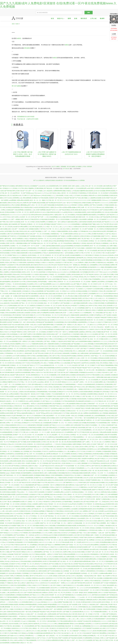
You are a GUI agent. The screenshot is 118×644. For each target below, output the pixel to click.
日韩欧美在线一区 (19, 406)
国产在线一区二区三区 (93, 428)
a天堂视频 (30, 633)
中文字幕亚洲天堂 (110, 564)
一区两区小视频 (108, 447)
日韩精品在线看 (112, 468)
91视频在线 (100, 332)
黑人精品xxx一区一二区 (82, 325)
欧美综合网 (24, 447)
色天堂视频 (84, 272)
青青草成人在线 (91, 332)
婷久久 (42, 389)
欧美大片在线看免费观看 (7, 595)
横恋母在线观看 (65, 284)
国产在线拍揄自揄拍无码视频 (96, 483)
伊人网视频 (22, 418)
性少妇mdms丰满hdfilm (107, 255)
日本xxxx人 (105, 200)
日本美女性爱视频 (48, 329)
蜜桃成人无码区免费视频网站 (54, 475)
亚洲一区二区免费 (9, 456)
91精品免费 (113, 411)
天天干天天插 (81, 451)
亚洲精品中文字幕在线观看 (40, 198)
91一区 (36, 413)
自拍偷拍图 (88, 416)
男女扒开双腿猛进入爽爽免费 (83, 600)
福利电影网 (80, 258)
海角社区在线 (12, 203)
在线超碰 (10, 554)
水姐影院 (7, 428)
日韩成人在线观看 (33, 504)
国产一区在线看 (20, 229)
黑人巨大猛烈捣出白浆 (15, 195)
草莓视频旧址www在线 (86, 372)
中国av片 (46, 253)
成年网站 (57, 363)
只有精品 (80, 454)
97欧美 (95, 258)
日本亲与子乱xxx (29, 327)
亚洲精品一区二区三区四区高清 (17, 349)
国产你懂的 (62, 236)
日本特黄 (13, 253)
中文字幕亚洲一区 (89, 504)
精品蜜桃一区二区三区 (45, 435)
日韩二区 (48, 628)
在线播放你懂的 (15, 643)
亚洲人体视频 (83, 636)
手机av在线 (20, 492)
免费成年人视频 (83, 262)
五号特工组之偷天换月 (63, 633)
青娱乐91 (70, 301)
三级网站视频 (100, 377)
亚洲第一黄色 (70, 416)
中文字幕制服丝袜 (83, 231)
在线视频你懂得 (49, 478)
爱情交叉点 (92, 351)
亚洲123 (83, 559)
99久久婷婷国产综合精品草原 (83, 621)
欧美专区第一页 (93, 337)
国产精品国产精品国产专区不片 (84, 368)
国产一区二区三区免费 (110, 487)
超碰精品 (82, 332)
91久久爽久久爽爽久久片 (100, 494)
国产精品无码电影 (67, 418)
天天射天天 (45, 451)
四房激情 (24, 504)
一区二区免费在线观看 (66, 234)
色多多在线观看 (14, 624)
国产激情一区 (87, 456)
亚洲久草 (19, 191)
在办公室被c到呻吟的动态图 (51, 212)
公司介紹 (93, 18)
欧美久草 (61, 306)
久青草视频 (27, 437)
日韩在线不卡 (111, 600)
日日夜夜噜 (73, 399)
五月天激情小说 (100, 514)
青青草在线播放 (72, 356)
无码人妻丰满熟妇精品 (35, 384)
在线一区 (59, 291)
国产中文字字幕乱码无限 (82, 432)
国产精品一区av (82, 533)
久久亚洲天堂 (97, 624)
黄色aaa (12, 339)
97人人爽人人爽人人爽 (74, 270)
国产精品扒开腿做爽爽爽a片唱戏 (108, 365)
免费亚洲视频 (30, 241)
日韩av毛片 (71, 286)
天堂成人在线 (68, 195)
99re (96, 564)
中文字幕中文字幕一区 (109, 640)
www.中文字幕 (4, 339)
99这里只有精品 (104, 411)
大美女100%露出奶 (72, 428)
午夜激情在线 (33, 239)
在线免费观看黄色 (94, 413)
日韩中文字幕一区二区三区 (39, 437)
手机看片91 (112, 605)
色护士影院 (15, 217)
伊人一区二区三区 (50, 389)
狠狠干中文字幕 (42, 483)
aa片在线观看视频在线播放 (84, 341)
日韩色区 (70, 267)
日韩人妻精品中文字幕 (70, 578)
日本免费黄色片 (102, 215)
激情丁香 (81, 239)
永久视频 (80, 439)
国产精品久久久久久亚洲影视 (52, 401)
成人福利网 (47, 454)
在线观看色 (112, 475)
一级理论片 (33, 404)
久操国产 (108, 514)
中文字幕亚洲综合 (95, 463)
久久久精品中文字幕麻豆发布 (103, 322)
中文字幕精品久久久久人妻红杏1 (22, 631)
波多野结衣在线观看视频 (23, 372)
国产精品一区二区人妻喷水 (92, 239)
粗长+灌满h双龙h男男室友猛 (13, 612)
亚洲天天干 (69, 408)
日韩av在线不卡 (13, 537)
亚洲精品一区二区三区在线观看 (79, 241)
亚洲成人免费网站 (84, 205)
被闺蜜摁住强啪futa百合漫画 (78, 404)
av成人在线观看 (105, 375)
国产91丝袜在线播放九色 (105, 420)
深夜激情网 (66, 353)
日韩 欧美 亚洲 (8, 279)
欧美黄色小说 (27, 554)
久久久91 (45, 533)
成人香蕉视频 (82, 265)
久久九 (115, 363)
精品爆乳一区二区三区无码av (61, 435)
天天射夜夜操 (11, 542)
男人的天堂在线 (57, 353)
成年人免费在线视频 (36, 408)
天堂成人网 (102, 291)
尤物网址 (7, 272)
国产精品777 (85, 349)
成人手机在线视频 (35, 451)
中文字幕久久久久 (11, 420)
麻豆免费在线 (108, 186)
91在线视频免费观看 (6, 432)
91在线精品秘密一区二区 (51, 600)
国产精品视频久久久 (67, 303)
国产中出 (108, 636)
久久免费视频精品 (82, 530)
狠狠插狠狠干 (102, 619)
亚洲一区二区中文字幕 (60, 267)
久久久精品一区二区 (52, 542)
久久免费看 (36, 523)
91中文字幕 (41, 456)
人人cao (75, 262)
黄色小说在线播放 (28, 461)
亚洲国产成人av (39, 478)
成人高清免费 (100, 511)
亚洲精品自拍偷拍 (34, 360)
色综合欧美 (65, 590)
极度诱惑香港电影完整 (56, 253)
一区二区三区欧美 (61, 270)
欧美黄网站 (101, 282)
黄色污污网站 (49, 339)
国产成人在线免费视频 (81, 267)
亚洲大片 (58, 418)
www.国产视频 (75, 284)
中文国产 (80, 549)
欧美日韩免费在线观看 (100, 631)
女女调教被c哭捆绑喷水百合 (8, 382)
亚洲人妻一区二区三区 (70, 549)
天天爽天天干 (26, 195)
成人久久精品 (30, 432)
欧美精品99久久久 (84, 329)
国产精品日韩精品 (11, 277)
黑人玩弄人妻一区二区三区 (101, 552)
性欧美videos (15, 561)
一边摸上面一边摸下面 (104, 533)
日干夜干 (87, 499)
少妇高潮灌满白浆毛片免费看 (11, 251)
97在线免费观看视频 (104, 406)
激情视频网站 (52, 509)
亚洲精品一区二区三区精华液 (98, 241)
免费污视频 (103, 616)
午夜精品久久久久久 (86, 631)
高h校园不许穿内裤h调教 (75, 478)
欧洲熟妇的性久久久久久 (71, 487)
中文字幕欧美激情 (5, 619)
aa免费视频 (13, 200)
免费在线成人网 (14, 294)
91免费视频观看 (110, 303)
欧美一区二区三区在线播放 (67, 215)
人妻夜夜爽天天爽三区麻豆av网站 (95, 248)
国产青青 (12, 346)
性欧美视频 (82, 428)
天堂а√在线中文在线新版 (13, 222)
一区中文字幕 (78, 418)
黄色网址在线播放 (60, 499)
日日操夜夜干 (104, 219)
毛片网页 (107, 490)
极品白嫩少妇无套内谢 (56, 294)
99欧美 (2, 494)
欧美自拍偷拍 (76, 274)
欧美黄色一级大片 (49, 485)
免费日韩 (26, 203)
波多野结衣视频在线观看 (32, 351)
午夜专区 (59, 569)
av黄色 (20, 640)
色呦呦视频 (45, 487)
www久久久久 (107, 272)
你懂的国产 (76, 631)
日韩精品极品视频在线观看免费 (81, 473)
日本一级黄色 (85, 581)
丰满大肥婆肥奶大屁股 (39, 334)
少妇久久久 (105, 279)
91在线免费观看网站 (33, 619)
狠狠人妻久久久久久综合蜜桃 (89, 334)
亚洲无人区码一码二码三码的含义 (17, 569)
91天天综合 (7, 217)
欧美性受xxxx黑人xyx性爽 (9, 380)
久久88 (11, 559)
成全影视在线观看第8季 (45, 404)
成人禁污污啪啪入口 (76, 396)
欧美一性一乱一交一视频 (37, 200)
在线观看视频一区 (49, 270)
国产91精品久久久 (103, 459)
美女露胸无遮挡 (106, 466)
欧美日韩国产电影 (69, 341)
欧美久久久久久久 (26, 523)
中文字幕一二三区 (11, 521)
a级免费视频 (60, 241)
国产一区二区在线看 (37, 614)
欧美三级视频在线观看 (91, 593)
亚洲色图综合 (42, 439)
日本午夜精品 (22, 633)
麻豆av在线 (49, 456)
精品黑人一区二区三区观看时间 (16, 401)
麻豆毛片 (10, 234)
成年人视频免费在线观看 (52, 344)
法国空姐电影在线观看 (85, 222)
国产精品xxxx (39, 485)
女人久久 (39, 449)
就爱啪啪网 (23, 597)
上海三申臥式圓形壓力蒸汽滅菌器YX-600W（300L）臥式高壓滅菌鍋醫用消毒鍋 (23, 154)
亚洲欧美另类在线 (25, 511)
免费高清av (52, 437)
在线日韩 (66, 609)
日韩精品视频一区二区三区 (82, 523)
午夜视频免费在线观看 (100, 612)
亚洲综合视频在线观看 (16, 317)
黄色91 (37, 564)
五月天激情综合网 (35, 573)
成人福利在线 (94, 432)
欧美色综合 (23, 298)
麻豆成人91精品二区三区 (48, 377)
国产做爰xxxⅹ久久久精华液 (31, 377)
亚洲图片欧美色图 (98, 234)
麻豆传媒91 (34, 265)
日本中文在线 (8, 198)
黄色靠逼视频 (91, 423)
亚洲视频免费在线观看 (85, 509)
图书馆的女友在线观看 (99, 595)
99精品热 (74, 298)
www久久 (40, 193)
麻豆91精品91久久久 (70, 585)
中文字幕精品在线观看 (39, 554)
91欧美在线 (85, 270)
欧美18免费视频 (32, 569)
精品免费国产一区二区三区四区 (56, 416)
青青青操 (80, 356)
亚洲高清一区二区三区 (52, 255)
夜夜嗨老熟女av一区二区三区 (40, 375)
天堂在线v (63, 356)
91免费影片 (10, 578)
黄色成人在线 (31, 260)
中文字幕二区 (100, 277)
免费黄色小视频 (110, 442)
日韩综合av (46, 535)
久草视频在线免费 (95, 360)
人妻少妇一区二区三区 (46, 296)
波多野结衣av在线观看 (89, 363)
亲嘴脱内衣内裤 (60, 485)
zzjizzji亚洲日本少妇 (33, 346)
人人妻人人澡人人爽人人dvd (75, 619)
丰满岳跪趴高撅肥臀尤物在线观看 (83, 191)
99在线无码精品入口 (48, 195)
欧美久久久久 (88, 595)
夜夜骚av (23, 356)
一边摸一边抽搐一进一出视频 (9, 296)
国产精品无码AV (76, 363)
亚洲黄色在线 (39, 267)
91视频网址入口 (105, 557)
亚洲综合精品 (51, 334)
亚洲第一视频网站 (92, 282)
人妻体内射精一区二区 (77, 229)
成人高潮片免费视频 (40, 210)
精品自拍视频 (41, 203)
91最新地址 (100, 262)
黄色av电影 (65, 358)
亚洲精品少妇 (84, 306)
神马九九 (39, 535)
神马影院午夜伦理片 (45, 411)
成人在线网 (51, 320)
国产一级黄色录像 (102, 605)
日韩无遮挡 (41, 545)
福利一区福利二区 (96, 535)
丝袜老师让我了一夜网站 (58, 583)
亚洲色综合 (24, 497)
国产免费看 (57, 298)
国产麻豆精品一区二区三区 (54, 516)
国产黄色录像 (34, 370)
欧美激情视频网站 (27, 473)
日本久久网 (65, 404)
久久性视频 (104, 588)
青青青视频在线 (83, 607)
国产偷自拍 (59, 198)
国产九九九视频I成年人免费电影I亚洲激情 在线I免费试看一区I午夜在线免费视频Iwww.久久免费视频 (58, 5)
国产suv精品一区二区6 (56, 581)
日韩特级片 (74, 205)
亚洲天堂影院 (37, 258)
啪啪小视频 (59, 188)
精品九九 (36, 597)
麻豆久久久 (94, 325)
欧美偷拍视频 (33, 447)
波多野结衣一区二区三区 (28, 480)
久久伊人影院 (17, 463)
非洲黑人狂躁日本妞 (54, 533)
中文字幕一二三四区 (100, 614)
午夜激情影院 (70, 389)
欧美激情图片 (20, 542)
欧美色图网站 (15, 590)
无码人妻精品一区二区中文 (37, 628)
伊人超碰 (32, 341)
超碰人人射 (36, 358)
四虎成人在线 (64, 329)
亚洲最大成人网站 (56, 590)
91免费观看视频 (30, 506)
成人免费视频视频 (85, 626)
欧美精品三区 (68, 277)
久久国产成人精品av (110, 234)
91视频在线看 (102, 559)
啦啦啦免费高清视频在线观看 (10, 605)
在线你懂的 (110, 291)
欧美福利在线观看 (82, 547)
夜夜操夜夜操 (91, 571)
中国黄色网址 (84, 471)
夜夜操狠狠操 (72, 258)
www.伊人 (87, 478)
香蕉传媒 (106, 392)
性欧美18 (68, 473)
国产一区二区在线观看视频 (105, 351)
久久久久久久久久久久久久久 (64, 320)
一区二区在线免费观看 (21, 360)
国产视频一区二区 (60, 523)
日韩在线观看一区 (105, 549)
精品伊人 (15, 329)
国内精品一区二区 (51, 315)
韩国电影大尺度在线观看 (21, 459)
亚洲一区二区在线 (75, 602)
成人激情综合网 (59, 447)
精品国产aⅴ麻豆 (100, 408)
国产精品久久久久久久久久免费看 (60, 425)
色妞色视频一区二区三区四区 (76, 466)
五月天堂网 (16, 356)
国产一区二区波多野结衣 (63, 334)
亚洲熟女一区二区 (16, 600)
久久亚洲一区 (29, 389)
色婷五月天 (59, 487)
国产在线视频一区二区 (92, 229)
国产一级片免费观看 (7, 368)
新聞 (69, 18)
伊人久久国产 (76, 349)
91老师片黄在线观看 (14, 523)
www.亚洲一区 (17, 358)
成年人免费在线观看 (50, 614)
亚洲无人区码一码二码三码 (30, 272)
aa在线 (17, 396)
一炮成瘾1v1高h (40, 506)
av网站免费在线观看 (15, 461)
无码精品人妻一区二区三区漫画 (105, 349)
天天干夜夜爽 (91, 277)
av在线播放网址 (112, 337)
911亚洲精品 (92, 227)
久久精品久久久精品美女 (47, 262)
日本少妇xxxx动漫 (92, 521)
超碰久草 (10, 459)
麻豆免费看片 (24, 396)
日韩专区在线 (41, 444)
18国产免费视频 (112, 616)
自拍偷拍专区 (104, 506)
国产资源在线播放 (71, 339)
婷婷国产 (92, 349)
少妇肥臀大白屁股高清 (73, 236)
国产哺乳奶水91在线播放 (8, 186)
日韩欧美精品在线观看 (35, 428)
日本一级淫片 (63, 332)
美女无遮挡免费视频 (71, 322)
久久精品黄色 (92, 605)
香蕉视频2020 (98, 392)
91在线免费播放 (82, 449)
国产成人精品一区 (106, 428)
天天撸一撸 (82, 609)
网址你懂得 (103, 600)
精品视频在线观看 (10, 494)
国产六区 (25, 191)
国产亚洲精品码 (111, 614)
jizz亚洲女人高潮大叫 (25, 537)
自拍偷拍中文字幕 (13, 265)
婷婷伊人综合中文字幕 (97, 329)
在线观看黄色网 (53, 186)
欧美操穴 (106, 193)
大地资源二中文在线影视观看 (54, 394)
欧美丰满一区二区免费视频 (29, 545)
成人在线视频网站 (93, 265)
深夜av (33, 372)
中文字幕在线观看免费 (68, 401)
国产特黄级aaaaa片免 (30, 193)
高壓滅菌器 (27, 48)
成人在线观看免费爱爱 (21, 368)
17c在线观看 (74, 219)
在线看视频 (3, 236)
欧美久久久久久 (44, 576)
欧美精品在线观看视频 (13, 207)
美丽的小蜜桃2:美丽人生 (59, 459)
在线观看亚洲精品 (92, 394)
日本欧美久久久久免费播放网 (82, 313)
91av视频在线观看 (58, 480)
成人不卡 (40, 447)
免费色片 (72, 358)
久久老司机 (72, 291)
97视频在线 (49, 511)
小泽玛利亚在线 (93, 530)
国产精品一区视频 (50, 341)
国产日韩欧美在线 (5, 471)
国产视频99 (108, 329)
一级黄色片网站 (52, 282)
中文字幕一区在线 (51, 337)
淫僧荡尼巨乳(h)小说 (70, 475)
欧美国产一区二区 (89, 590)
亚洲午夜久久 (88, 389)
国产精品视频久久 (38, 231)
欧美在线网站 (85, 360)
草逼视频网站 (97, 279)
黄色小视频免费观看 (64, 518)
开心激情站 (102, 337)
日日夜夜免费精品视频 (101, 344)
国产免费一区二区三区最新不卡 (88, 365)
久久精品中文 (53, 547)
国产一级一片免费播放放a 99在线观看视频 (100, 296)
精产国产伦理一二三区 (42, 217)
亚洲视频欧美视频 (39, 475)
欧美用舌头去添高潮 (62, 368)
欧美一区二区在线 (88, 217)
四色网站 (5, 346)
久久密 (105, 569)
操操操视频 (3, 490)
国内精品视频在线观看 (53, 246)
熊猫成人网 (81, 339)
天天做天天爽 (113, 392)
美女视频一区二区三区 (46, 298)
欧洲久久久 (108, 339)
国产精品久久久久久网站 (37, 595)
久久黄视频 (108, 320)
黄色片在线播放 (49, 528)
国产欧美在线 (39, 327)
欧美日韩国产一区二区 (28, 557)
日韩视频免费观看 (51, 607)
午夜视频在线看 (5, 365)
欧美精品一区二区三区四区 (15, 370)
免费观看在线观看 (74, 559)
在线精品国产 (11, 210)
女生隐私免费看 (98, 382)
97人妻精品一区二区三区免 (34, 502)
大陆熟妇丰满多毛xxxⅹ (25, 387)
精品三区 (67, 251)
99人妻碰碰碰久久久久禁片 (12, 487)
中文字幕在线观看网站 (77, 437)
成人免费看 (84, 413)
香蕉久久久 (18, 602)
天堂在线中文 (106, 372)
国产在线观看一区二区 (35, 329)
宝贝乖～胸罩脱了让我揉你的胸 (100, 499)
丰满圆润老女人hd (85, 487)
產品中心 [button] (61, 18)
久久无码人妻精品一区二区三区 (81, 370)
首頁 (52, 18)
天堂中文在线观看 (68, 569)
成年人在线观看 (24, 408)
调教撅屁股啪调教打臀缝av (66, 624)
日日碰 (81, 590)
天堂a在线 (100, 327)
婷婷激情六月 (38, 401)
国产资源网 (33, 203)
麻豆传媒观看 (13, 224)
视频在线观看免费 (22, 253)
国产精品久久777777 (34, 365)
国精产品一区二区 (91, 308)
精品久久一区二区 (26, 643)
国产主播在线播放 (54, 399)
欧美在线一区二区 (97, 193)
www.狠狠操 (44, 365)
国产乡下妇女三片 (43, 638)
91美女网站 (46, 609)
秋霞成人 (69, 191)
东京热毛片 (65, 533)
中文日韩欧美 (44, 564)
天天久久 (37, 583)
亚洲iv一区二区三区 (98, 561)
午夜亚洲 (89, 317)
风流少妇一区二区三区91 (43, 521)
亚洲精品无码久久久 (61, 514)
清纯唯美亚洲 (59, 528)
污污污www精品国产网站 (44, 349)
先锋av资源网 (21, 449)
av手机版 (76, 277)
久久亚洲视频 (8, 241)
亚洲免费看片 (74, 590)
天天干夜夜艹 (4, 559)
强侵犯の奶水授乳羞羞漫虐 (104, 387)
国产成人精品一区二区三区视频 (94, 339)
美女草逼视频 (57, 404)
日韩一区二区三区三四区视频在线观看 (33, 526)
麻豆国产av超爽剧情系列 (63, 430)
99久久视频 (6, 552)
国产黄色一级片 (31, 277)
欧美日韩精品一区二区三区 (37, 255)
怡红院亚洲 (21, 241)
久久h (84, 514)
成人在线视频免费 (43, 310)
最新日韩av (30, 583)
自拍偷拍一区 (18, 485)
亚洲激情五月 (113, 298)
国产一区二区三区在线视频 (41, 234)
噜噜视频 (54, 521)
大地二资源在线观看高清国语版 (34, 540)
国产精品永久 (68, 581)
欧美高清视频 (111, 619)
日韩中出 (88, 466)
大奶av (91, 303)
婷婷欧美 (98, 504)
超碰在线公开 (61, 239)
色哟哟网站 (16, 198)
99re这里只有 (55, 265)
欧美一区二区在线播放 (39, 332)
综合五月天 (26, 215)
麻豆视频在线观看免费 (81, 303)
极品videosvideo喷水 (57, 494)
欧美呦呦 (90, 636)
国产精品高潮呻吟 (50, 291)
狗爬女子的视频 (21, 301)
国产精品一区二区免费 (41, 241)
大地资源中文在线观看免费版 (95, 289)
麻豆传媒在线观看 (12, 616)
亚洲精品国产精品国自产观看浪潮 (22, 258)
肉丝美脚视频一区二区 (60, 296)
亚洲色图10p (6, 320)
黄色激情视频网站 (5, 282)
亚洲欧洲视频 (39, 188)
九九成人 (78, 358)
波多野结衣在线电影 (23, 494)
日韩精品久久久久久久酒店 (64, 497)
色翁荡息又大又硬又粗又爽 (64, 262)
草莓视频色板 (112, 380)
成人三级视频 (36, 537)
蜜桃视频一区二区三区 (12, 607)
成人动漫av (76, 447)
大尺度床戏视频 (22, 236)
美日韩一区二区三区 (25, 270)
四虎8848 (109, 308)
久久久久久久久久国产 (26, 607)
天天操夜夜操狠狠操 (69, 384)
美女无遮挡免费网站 (20, 585)
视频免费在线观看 (28, 475)
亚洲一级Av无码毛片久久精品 (73, 294)
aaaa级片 (16, 227)
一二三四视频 (38, 636)
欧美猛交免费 (101, 308)
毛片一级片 (23, 322)
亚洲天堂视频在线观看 (34, 442)
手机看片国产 (18, 554)
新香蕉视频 (60, 607)
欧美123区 (21, 506)
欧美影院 (74, 454)
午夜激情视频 (36, 337)
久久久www (37, 602)
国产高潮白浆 (112, 258)
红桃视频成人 (105, 243)
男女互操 (15, 231)
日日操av (97, 217)
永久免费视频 (45, 494)
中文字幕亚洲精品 (58, 511)
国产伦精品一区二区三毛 (74, 545)
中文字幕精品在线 (76, 203)
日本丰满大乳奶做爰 (47, 308)
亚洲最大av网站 (26, 509)
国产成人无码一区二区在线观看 (34, 454)
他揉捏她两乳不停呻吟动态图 (58, 310)
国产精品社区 (27, 308)
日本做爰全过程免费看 (63, 509)
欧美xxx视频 (73, 231)
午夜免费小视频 (90, 408)
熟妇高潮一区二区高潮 (72, 626)
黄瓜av (66, 315)
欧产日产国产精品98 (87, 274)
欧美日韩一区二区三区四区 (96, 320)
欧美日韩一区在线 (25, 375)
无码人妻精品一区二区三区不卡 (73, 494)
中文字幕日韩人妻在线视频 (12, 626)
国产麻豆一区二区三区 (106, 334)
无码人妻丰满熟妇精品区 (50, 428)
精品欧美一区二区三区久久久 (107, 394)
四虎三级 (17, 583)
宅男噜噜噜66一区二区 (12, 353)
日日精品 (106, 607)
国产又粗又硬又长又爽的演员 (83, 310)
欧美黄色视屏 (74, 636)
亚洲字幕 (67, 480)
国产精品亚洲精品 (65, 210)
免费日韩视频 (77, 444)
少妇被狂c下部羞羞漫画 (50, 530)
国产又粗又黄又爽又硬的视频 (28, 294)
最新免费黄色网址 (91, 559)
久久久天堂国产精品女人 (19, 588)
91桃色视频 (61, 473)
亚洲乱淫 (73, 528)
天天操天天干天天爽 (19, 432)
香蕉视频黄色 (95, 554)
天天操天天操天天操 (100, 468)
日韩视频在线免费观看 (22, 595)
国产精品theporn (36, 195)
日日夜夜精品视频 (65, 344)
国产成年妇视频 (107, 346)
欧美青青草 (105, 624)
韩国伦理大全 (93, 195)
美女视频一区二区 (112, 430)
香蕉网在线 (33, 459)
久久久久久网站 (53, 624)
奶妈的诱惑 (60, 377)
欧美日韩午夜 (83, 227)
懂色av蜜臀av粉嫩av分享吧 (72, 207)
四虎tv (91, 576)
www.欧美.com (44, 186)
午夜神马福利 (82, 483)
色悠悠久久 (82, 289)
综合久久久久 (26, 344)
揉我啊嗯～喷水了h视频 (26, 468)
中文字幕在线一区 (33, 588)
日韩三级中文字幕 (54, 356)
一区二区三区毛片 (42, 621)
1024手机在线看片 (26, 274)
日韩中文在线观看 (39, 492)
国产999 (2, 222)
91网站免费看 (24, 227)
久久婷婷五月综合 (63, 547)
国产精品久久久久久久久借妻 (23, 581)
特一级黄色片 (82, 571)
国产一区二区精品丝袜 (102, 502)
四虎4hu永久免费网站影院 (96, 537)
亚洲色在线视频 (10, 212)
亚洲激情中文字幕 (52, 332)
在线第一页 (113, 554)
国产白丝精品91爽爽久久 (108, 210)
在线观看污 (28, 313)
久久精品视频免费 (29, 485)
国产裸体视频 (18, 416)
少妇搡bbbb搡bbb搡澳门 (106, 573)
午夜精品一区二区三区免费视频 (75, 308)
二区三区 (95, 430)
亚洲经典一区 (32, 444)
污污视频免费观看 (72, 239)
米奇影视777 (75, 306)
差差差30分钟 (105, 463)
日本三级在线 (104, 396)
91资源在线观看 (82, 399)
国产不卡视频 (36, 308)
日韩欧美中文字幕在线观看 (46, 499)
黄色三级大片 (33, 499)
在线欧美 (31, 497)
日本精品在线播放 (36, 430)
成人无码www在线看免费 (36, 289)
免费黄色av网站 (21, 619)
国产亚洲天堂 (12, 236)
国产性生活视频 (54, 564)
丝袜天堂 (95, 497)
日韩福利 (76, 423)
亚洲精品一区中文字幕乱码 (49, 351)
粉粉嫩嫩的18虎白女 (31, 638)
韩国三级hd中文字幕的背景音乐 (30, 219)
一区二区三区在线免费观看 (96, 435)
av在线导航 (20, 514)
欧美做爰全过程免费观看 (82, 246)
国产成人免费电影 (89, 540)
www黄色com (33, 566)
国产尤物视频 (72, 439)
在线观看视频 (19, 454)
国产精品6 (25, 566)
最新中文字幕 (64, 399)
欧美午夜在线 (64, 265)
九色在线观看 (83, 219)
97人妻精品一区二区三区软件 (89, 284)
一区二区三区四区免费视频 (107, 356)
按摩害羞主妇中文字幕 (84, 578)
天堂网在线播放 (13, 306)
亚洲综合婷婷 (58, 413)
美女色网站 (81, 585)
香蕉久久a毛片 (51, 439)
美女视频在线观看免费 (80, 320)
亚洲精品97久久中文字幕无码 (31, 423)
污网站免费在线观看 (105, 432)
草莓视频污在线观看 (72, 616)
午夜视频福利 (112, 583)
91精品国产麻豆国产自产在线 (72, 198)
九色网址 (69, 274)
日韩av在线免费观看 (37, 291)
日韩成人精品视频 (54, 387)
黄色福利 (85, 286)
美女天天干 (102, 430)
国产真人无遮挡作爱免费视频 (84, 260)
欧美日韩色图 (97, 222)
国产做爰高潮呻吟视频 (47, 325)
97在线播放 (73, 533)
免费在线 (104, 492)
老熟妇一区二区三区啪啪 (36, 368)
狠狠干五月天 (106, 236)
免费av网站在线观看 (23, 200)
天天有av (85, 545)
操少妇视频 (83, 423)
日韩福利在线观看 (77, 456)
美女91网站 (92, 262)
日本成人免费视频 (103, 456)
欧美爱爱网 (6, 246)
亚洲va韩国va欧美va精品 (79, 210)
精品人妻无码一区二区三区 (49, 382)
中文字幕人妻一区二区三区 (54, 200)
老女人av (37, 325)
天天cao (47, 193)
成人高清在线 (14, 468)
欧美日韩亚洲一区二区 (79, 282)
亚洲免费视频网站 (55, 358)
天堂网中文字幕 (110, 576)
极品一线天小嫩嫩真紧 (13, 549)
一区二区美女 (68, 423)
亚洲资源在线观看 (19, 234)
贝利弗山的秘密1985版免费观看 (47, 605)
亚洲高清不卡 (107, 581)
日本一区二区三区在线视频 (110, 404)
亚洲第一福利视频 (15, 480)
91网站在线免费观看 (18, 351)
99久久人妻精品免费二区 (81, 351)
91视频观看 (53, 375)
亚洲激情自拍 (42, 380)
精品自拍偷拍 (44, 274)
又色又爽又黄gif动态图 (35, 227)
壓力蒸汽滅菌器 (16, 86)
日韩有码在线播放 (32, 282)
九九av (23, 621)
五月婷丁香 (6, 502)
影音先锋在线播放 (21, 284)
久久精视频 (108, 571)
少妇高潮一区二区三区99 (27, 217)
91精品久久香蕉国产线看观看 (88, 480)
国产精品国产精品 (110, 251)
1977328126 (66, 169)
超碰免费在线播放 (27, 413)
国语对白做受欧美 (34, 624)
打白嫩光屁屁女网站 (72, 222)
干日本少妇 (51, 301)
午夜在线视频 (52, 392)
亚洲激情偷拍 (88, 454)
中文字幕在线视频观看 (30, 640)
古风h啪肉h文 (26, 291)
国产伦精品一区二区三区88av (66, 317)
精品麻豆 (46, 430)
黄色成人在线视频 (96, 528)
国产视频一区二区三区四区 (12, 504)
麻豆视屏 (79, 217)
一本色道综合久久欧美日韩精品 (27, 616)
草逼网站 (98, 315)
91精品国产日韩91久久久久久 (59, 224)
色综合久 (97, 274)
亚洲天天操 (6, 468)
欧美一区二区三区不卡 (105, 270)
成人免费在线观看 (69, 557)
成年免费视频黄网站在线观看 (107, 449)
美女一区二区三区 (37, 205)
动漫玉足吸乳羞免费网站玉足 (96, 212)
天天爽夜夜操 (18, 576)
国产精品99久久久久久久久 (101, 203)
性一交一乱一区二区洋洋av (72, 394)
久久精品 (45, 384)
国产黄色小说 (61, 389)
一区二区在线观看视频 (56, 277)
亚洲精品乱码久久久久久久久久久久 (12, 215)
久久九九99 (84, 588)
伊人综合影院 (74, 365)
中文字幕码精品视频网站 (11, 597)
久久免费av (75, 227)
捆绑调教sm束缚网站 (50, 260)
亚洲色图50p (10, 454)
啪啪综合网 (59, 313)
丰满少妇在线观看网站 (35, 253)
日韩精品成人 (97, 346)
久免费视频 (84, 224)
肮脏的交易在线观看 (63, 396)
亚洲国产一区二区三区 (20, 435)
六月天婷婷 (77, 195)
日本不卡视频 (40, 394)
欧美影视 (62, 566)
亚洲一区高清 (83, 605)
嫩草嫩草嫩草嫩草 (62, 439)
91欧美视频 (111, 633)
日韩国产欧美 (58, 554)
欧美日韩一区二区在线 (81, 569)
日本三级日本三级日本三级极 (58, 286)
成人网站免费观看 (26, 198)
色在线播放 (84, 195)
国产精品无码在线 (41, 320)
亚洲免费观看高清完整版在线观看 (67, 526)
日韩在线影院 (87, 494)
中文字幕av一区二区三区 (25, 382)
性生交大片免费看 (21, 346)
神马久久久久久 (9, 377)
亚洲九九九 (18, 547)
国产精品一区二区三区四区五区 (53, 552)
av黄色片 (23, 583)
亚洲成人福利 (36, 313)
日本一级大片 (27, 416)
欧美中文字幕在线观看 (50, 561)
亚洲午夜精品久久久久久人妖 (67, 382)
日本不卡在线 (26, 363)
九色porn (78, 485)
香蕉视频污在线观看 (43, 425)
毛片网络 (76, 497)
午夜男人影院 (86, 444)
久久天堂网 (88, 619)
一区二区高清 (88, 492)
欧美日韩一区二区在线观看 (41, 581)
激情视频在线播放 (43, 356)
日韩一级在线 (31, 394)
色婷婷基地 (31, 262)
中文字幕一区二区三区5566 (93, 253)
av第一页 (109, 461)
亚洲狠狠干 (3, 265)
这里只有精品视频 (49, 205)
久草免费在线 (41, 248)
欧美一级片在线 (27, 612)
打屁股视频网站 (109, 561)
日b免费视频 (44, 406)
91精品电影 (44, 219)
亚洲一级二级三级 (94, 471)
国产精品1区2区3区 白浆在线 (51, 466)
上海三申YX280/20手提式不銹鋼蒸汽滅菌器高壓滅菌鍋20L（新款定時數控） (95, 154)
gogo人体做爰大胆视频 (13, 473)
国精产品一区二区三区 (47, 523)
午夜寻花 (42, 229)
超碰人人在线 (80, 186)
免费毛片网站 (67, 552)
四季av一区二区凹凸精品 (14, 423)
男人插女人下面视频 (47, 363)
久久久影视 (97, 372)
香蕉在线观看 (8, 274)
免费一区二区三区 (87, 207)
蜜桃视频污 (85, 463)
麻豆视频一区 (46, 631)
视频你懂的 (87, 475)
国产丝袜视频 (31, 236)
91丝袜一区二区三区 (52, 306)
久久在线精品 (79, 595)
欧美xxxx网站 (84, 447)
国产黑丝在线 (53, 638)
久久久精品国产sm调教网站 (46, 251)
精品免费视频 (20, 210)
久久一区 (105, 298)
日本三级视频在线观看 (94, 200)
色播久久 (73, 188)
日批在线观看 (14, 303)
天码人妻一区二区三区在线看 (94, 186)
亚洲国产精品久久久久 (15, 255)
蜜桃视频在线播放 (22, 243)
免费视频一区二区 (93, 219)
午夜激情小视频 (64, 289)
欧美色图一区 (64, 468)
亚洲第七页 (48, 353)
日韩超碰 (99, 609)
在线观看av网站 (59, 492)
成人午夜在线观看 (109, 382)
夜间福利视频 (52, 621)
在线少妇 (67, 306)
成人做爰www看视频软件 (69, 540)
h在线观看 (105, 437)
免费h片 (110, 569)
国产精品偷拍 (22, 224)
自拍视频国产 (34, 186)
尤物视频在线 (54, 234)
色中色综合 (53, 193)
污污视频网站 (113, 530)
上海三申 (53, 167)
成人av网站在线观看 (13, 394)
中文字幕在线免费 (64, 542)
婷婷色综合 (3, 195)
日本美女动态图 (96, 602)
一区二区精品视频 (97, 313)
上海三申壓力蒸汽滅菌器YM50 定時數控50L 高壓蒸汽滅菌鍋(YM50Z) (47, 154)
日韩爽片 (92, 315)
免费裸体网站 (73, 609)
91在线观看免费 (81, 188)
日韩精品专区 (72, 449)
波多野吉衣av (21, 277)
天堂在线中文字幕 (61, 449)
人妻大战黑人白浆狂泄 (12, 511)
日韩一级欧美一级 (99, 576)
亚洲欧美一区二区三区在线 (35, 224)
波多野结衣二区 (15, 320)
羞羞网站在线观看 (96, 198)
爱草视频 (47, 224)
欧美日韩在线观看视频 (58, 626)
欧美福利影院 (60, 205)
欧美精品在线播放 (78, 492)
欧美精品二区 (40, 236)
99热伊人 (65, 291)
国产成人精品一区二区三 (22, 516)
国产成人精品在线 (101, 418)
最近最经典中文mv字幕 (19, 282)
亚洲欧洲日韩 (99, 399)
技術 (76, 18)
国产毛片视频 (22, 442)
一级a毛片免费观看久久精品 (20, 239)
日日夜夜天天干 (91, 451)
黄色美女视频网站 (16, 344)
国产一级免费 (17, 509)
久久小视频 (101, 267)
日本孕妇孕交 (20, 456)
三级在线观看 (59, 195)
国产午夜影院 (29, 593)
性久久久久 (100, 294)
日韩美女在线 (23, 231)
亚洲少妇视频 (51, 418)
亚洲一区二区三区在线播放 (90, 358)
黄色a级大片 (20, 540)
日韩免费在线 (29, 636)
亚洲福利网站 (42, 396)
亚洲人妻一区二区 (49, 420)
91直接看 (57, 329)
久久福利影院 (8, 356)
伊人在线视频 (8, 408)
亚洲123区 (59, 420)
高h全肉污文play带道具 (69, 504)
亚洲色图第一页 (53, 219)
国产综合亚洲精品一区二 (22, 535)
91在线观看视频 (59, 322)
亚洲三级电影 (53, 576)
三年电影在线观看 (109, 205)
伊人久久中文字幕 (39, 315)
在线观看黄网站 (83, 322)
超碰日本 (31, 466)
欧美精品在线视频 (82, 291)
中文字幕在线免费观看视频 (69, 380)
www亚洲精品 (43, 301)
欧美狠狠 (18, 573)
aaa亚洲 (42, 619)
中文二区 (52, 430)
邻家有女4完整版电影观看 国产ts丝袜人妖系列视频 (44, 279)
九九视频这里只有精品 (54, 380)
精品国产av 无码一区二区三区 (48, 370)
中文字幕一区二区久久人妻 (54, 229)
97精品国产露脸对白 (17, 332)
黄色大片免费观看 (98, 310)
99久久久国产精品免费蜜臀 (43, 284)
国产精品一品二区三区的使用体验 (62, 243)
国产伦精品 (19, 308)
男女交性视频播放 (60, 619)
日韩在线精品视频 (25, 561)
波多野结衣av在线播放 (56, 451)
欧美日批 (113, 358)
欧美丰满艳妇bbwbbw (111, 294)
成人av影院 (30, 401)
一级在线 (86, 576)
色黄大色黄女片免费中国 (21, 279)
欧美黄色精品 (8, 315)
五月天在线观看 (88, 640)
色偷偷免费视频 (96, 566)
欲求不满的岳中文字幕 (20, 411)
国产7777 (64, 466)
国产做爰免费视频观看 (74, 573)
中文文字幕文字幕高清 (50, 317)
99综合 (70, 212)
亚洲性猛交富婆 (86, 602)
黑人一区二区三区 (99, 636)
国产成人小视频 (9, 609)
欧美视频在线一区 (33, 298)
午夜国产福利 (83, 537)
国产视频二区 (111, 478)
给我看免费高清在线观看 (66, 535)
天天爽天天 (6, 633)
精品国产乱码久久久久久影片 (75, 499)
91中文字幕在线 (7, 411)
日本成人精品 (110, 416)
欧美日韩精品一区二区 (107, 471)
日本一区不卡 (31, 246)
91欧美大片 (10, 416)
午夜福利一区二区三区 (55, 504)
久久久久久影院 (76, 463)
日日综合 (98, 540)
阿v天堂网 (110, 274)
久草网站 (26, 609)
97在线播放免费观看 (51, 236)
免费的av (110, 241)
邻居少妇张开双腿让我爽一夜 (24, 528)
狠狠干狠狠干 (109, 277)
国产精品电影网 (106, 217)
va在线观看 (74, 509)
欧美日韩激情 (40, 549)
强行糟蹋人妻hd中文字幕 (40, 399)
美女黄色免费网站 (94, 545)
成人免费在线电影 (83, 353)
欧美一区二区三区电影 (28, 222)
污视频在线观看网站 (62, 231)
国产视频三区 (68, 612)
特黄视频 (26, 370)
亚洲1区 (74, 193)
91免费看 (80, 504)
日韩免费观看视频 (42, 392)
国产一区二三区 (10, 384)
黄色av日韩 (52, 241)
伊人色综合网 (103, 380)
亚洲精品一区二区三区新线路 (40, 463)
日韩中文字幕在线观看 (64, 360)
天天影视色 (62, 428)
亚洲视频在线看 (75, 272)
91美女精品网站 (36, 363)
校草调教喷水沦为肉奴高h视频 (56, 616)
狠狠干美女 (82, 425)
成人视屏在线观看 (41, 571)
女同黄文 (11, 581)
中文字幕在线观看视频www (84, 557)
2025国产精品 (95, 523)
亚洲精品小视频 (108, 363)
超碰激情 (3, 616)
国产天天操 (104, 583)
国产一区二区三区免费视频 (100, 475)
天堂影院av (78, 286)
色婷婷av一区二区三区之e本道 (47, 239)
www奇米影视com (110, 511)
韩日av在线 (29, 234)
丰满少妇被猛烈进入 (96, 581)
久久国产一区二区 (8, 485)
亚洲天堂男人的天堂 (65, 576)
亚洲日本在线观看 (66, 248)
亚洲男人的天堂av (83, 298)
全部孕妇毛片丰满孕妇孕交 (29, 251)
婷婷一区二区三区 (89, 439)
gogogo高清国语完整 (108, 504)
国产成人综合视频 (97, 578)
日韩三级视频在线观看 (32, 229)
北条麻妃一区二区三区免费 (18, 246)
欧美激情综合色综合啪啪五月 (77, 521)
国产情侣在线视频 (109, 516)
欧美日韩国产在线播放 (59, 411)
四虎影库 (52, 198)
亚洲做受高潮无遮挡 (31, 456)
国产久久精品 (38, 317)
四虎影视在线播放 (98, 454)
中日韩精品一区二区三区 (37, 516)
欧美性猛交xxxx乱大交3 (44, 459)
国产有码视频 (33, 243)
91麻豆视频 (14, 633)
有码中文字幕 (93, 306)
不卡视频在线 (9, 583)
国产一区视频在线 (38, 270)
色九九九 (67, 205)
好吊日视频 (54, 535)
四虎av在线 (16, 274)
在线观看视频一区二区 (55, 537)
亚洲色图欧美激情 (27, 602)
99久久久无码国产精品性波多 (107, 593)
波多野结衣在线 (72, 459)
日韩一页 (94, 370)
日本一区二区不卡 (104, 284)
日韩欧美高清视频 (16, 272)
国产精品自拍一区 (50, 188)
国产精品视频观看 (48, 322)
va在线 (36, 207)
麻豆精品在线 (38, 593)
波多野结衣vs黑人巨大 (17, 593)
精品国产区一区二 (75, 588)
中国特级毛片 (18, 377)
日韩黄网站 (74, 353)
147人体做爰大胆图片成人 (8, 301)
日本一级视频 (73, 265)
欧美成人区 (18, 566)
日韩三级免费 (62, 375)
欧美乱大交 (43, 346)
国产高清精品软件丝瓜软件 (54, 203)
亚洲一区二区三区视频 (43, 490)
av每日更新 (91, 188)
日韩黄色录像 (68, 351)
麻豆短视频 (4, 229)
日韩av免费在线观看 (10, 267)
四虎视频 (18, 384)
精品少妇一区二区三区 (44, 243)
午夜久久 (92, 298)
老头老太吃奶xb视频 (111, 212)
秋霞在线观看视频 (99, 597)
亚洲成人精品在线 (87, 243)
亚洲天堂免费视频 (103, 195)
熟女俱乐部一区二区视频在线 (92, 301)
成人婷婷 (103, 628)
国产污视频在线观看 (72, 372)
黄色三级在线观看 (33, 411)
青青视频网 (110, 231)
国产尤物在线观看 (39, 607)
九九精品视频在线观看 (80, 212)
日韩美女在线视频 (32, 301)
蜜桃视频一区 (31, 549)
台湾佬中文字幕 (79, 253)
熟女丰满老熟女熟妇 (27, 207)
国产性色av (78, 387)
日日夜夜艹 (89, 552)
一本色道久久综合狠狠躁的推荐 (86, 384)
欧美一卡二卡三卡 (41, 432)
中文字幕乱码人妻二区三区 (103, 401)
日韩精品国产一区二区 (64, 370)
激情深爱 (17, 621)
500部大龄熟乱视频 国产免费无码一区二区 (84, 420)
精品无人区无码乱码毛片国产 (61, 628)
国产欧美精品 (16, 466)
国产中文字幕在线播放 (48, 573)
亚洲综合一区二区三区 (13, 557)
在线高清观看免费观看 (86, 392)
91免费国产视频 (15, 526)
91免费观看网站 (88, 638)
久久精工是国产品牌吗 (25, 334)
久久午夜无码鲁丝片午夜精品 (91, 255)
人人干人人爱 (113, 219)
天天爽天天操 (8, 329)
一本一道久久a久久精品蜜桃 (93, 437)
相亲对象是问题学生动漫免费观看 (28, 296)
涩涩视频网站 (110, 282)
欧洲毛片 (96, 600)
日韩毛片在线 (23, 329)
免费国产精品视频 (63, 602)
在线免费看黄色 (13, 614)
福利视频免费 (23, 286)
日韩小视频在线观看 (34, 286)
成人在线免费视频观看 (99, 416)
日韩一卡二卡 (65, 365)
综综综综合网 (69, 511)
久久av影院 (64, 212)
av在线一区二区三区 (87, 597)
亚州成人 (111, 528)
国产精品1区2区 (62, 337)
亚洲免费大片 (111, 306)
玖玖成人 (101, 564)
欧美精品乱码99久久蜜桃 (46, 207)
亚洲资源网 (76, 581)
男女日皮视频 (16, 205)
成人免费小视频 (112, 246)
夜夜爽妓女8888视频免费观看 (28, 605)
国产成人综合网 (65, 255)
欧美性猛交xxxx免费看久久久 (53, 327)
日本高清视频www (59, 339)
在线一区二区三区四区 (83, 528)
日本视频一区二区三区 (110, 286)
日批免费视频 (54, 217)
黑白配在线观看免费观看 (74, 442)
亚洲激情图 (26, 404)
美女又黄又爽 (73, 614)
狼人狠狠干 (74, 251)
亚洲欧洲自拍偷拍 (43, 294)
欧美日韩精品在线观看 (8, 327)
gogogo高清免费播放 (67, 246)
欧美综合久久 (103, 258)
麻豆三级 (11, 229)
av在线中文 (68, 492)
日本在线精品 (100, 571)
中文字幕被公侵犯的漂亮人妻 (71, 413)
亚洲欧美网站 (109, 384)
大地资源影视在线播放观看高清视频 (107, 227)
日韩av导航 (112, 341)
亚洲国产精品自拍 (79, 564)
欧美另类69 (111, 418)
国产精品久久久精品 (24, 614)
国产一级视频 (16, 219)
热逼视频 (44, 258)
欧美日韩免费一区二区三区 (54, 595)
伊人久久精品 (36, 631)
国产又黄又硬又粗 (60, 372)
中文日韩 (60, 315)
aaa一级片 (66, 203)
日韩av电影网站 (56, 597)
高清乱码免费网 (41, 222)
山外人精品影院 (48, 191)
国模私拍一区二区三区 (71, 607)
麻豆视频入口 (86, 198)
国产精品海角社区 (100, 461)
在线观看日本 (104, 545)
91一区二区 (43, 509)
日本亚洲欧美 (18, 609)
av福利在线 (24, 466)
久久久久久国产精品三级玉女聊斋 (32, 600)
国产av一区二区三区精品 (110, 325)
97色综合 (48, 461)
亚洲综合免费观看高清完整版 (55, 640)
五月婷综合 (112, 239)
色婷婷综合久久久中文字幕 (54, 578)
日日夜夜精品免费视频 (38, 511)
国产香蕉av (18, 413)
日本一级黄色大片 (69, 325)
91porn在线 (91, 377)
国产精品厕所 (111, 638)
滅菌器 (19, 38)
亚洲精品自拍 (33, 310)
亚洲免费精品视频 (105, 542)
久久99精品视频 (31, 621)
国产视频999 (65, 597)
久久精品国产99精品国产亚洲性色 (103, 317)
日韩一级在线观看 (32, 439)
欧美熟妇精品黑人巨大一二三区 (23, 559)
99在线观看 (114, 193)
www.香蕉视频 (89, 344)
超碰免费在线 (84, 315)
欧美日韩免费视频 (98, 509)
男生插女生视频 (73, 296)
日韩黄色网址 (39, 341)
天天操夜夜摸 (108, 399)
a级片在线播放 (92, 533)
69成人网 (99, 363)
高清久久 (25, 384)
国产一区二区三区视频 (36, 191)
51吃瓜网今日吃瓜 (21, 444)
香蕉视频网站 (113, 437)
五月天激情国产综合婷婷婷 (91, 628)
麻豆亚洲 (101, 251)
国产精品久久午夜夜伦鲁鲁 (18, 262)
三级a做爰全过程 (78, 502)
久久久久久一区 (91, 526)
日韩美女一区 (95, 473)
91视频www (19, 530)
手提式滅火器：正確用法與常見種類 (28, 119)
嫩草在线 (8, 239)
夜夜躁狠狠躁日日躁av (86, 346)
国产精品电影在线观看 (76, 638)
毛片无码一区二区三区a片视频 (90, 506)
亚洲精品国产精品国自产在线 (41, 612)
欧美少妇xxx (93, 270)
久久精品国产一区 (61, 573)
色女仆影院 (66, 229)
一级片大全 (97, 492)
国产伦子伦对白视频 (78, 248)
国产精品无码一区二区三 (109, 566)
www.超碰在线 (5, 303)
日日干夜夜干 (25, 320)
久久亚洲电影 (90, 514)
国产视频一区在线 (60, 308)
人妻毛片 (5, 270)
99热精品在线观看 (104, 358)
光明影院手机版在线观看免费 (104, 188)
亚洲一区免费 (26, 463)
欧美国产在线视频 (13, 322)
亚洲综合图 (20, 313)
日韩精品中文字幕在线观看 (69, 461)
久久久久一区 (88, 612)
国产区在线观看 (7, 463)
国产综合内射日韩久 (55, 463)
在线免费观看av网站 (86, 516)
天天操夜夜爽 (59, 325)
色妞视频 (83, 394)
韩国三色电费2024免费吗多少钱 (87, 459)
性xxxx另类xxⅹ (59, 207)
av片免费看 (81, 461)
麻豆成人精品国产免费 (12, 375)
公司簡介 (84, 167)
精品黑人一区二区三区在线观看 (59, 636)
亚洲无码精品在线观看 (9, 492)
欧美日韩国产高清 (108, 198)
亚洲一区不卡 (76, 360)
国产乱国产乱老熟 (97, 487)
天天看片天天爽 (58, 549)
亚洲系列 (76, 392)
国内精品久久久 (46, 602)
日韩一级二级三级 (61, 442)
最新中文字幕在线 (98, 490)
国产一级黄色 (39, 420)
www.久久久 (56, 284)
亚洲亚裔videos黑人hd (7, 360)
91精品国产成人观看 (6, 248)
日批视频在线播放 (25, 430)
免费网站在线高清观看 (7, 413)
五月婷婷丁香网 (96, 444)
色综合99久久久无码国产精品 (60, 588)
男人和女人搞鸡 (13, 640)
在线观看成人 (29, 210)
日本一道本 (57, 222)
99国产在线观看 (63, 638)
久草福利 (70, 310)
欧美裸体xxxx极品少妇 (58, 408)
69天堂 (43, 337)
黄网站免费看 (62, 346)
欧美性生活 (39, 212)
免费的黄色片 (77, 243)
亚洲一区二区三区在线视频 (71, 516)
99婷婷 (66, 241)
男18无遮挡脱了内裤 (19, 315)
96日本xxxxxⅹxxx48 (45, 265)
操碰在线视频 (42, 616)
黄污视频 (37, 389)
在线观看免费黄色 (37, 561)
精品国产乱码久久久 (53, 210)
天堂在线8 (105, 528)
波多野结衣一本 (18, 193)
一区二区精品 (90, 461)
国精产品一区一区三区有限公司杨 (82, 279)
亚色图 (107, 454)
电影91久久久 (9, 547)
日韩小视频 (54, 631)
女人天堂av (96, 557)
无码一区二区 (90, 518)
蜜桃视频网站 (39, 552)
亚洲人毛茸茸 (28, 332)
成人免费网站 (84, 511)
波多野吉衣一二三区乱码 (53, 444)
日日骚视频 (50, 222)
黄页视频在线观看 (73, 346)
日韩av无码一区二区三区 (88, 327)
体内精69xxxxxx (92, 449)
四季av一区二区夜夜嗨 (13, 310)
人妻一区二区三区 (15, 497)
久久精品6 (36, 274)
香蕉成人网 (83, 277)
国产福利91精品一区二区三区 (13, 475)
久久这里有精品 (66, 298)
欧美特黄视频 (98, 260)
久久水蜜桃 (15, 430)
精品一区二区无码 (103, 480)
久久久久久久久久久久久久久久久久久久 (75, 200)
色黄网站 (3, 289)
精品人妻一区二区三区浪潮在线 (62, 349)
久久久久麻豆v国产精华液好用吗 (76, 583)
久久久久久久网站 (86, 234)
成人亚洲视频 (25, 451)
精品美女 (3, 557)
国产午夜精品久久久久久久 (20, 499)
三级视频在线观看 (73, 332)
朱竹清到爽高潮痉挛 (9, 372)
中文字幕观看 (24, 533)
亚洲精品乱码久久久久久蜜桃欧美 (48, 566)
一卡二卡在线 (29, 492)
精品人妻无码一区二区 (64, 193)
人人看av (54, 602)
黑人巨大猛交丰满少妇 (66, 564)
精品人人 (16, 286)
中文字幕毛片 (7, 430)
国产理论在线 (40, 353)
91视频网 (66, 188)
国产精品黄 (35, 509)
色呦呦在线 (101, 370)
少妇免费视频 (55, 490)
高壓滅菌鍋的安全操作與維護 (26, 117)
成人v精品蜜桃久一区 (111, 262)
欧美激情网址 (74, 480)
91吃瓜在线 (45, 286)
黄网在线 (73, 518)
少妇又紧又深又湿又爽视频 (82, 535)
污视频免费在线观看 (37, 344)
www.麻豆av (26, 547)
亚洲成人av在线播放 (35, 609)
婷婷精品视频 (32, 248)
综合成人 (16, 392)
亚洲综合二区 (70, 593)
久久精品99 (60, 341)
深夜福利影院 (32, 425)
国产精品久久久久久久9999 (102, 368)
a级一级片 (46, 636)
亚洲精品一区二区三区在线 (18, 365)
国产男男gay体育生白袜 (46, 413)
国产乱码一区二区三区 (88, 485)
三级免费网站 (67, 420)
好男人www (37, 382)
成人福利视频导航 (107, 540)
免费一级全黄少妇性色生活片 (71, 327)
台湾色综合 (107, 389)
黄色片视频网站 (30, 188)
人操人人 (61, 227)
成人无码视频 (79, 416)
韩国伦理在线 (50, 619)
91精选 (37, 262)
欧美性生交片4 (45, 583)
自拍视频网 (92, 294)
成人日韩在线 (88, 258)
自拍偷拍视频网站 (76, 255)
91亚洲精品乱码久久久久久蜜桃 (33, 530)
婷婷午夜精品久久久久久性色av (9, 533)
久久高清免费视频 (74, 224)
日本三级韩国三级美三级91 (67, 186)
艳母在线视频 (25, 487)
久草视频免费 (70, 260)
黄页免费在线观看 (25, 265)
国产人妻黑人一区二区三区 (84, 382)
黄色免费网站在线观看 (62, 437)
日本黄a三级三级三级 (48, 442)
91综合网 (3, 394)
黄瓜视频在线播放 (23, 380)
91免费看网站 (69, 432)
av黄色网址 (88, 624)
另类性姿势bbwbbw (36, 215)
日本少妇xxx (23, 590)
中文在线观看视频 (101, 423)
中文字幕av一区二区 (49, 449)
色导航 (15, 241)
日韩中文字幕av (31, 356)
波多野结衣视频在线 (23, 490)
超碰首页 (12, 528)
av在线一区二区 (32, 435)
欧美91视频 (30, 315)
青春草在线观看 (78, 301)
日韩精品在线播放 (67, 444)
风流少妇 (20, 203)
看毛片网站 (35, 514)
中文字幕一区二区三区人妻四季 (25, 212)
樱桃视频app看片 (26, 205)
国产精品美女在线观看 (11, 518)
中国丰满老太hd (52, 346)
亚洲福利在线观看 (53, 559)
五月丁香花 (99, 272)
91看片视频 (112, 621)
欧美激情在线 (23, 428)
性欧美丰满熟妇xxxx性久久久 (25, 552)
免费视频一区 (59, 251)
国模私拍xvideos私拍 (39, 578)
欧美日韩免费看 (49, 447)
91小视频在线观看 (74, 315)
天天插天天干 (47, 408)
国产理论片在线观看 (96, 205)
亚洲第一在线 (29, 325)
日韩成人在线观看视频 (26, 478)
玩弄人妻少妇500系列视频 (98, 478)
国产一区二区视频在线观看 (26, 420)
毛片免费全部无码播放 (67, 387)
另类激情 (16, 408)
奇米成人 (8, 561)
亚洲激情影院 (76, 490)
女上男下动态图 (106, 315)
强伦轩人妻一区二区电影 (85, 614)
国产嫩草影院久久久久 (70, 483)
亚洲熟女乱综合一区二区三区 (75, 411)
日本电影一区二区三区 (12, 483)
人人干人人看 (89, 468)
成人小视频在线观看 (61, 478)
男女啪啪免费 (80, 401)
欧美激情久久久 (90, 401)
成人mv (30, 231)
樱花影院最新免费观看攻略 (83, 561)
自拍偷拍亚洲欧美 (38, 473)
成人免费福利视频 (108, 207)
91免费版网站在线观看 (48, 313)
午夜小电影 (49, 549)
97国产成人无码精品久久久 (110, 301)
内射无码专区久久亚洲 (7, 585)
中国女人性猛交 (32, 585)
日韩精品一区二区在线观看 (57, 274)
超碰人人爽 (6, 593)
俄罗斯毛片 (9, 286)
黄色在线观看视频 (49, 368)
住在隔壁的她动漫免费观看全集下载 (17, 289)
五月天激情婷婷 (93, 291)
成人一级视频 (79, 389)
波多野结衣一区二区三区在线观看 (88, 380)
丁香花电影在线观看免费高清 (67, 530)
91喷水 (7, 262)
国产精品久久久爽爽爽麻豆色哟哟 (56, 545)
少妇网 (14, 619)
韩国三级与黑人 (11, 243)
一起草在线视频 (68, 253)
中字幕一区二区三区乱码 (66, 600)
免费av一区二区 (103, 530)
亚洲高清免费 (83, 296)
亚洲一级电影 (79, 593)
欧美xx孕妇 (39, 260)
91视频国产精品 (51, 396)
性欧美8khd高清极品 (7, 406)
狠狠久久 (80, 475)
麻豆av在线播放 (71, 375)
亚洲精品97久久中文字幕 (65, 392)
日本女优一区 (73, 289)
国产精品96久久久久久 (109, 222)
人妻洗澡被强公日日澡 (32, 406)
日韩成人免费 (45, 358)
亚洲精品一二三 (75, 597)
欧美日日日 (85, 542)
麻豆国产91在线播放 (86, 497)
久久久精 (68, 227)
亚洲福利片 (5, 325)
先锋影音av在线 (81, 317)
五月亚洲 (95, 619)
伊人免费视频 (73, 329)
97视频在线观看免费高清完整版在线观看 (78, 566)
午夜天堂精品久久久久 (95, 286)
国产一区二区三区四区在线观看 (98, 547)
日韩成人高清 (102, 306)
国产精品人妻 (97, 640)
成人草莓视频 (104, 413)
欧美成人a (77, 234)
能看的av (45, 593)
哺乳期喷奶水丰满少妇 (23, 186)
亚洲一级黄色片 (23, 341)
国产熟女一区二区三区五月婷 (28, 303)
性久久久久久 (96, 626)
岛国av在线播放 (112, 492)
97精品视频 (14, 418)
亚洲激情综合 (100, 384)
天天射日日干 (113, 279)
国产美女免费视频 (29, 471)
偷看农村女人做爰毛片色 (105, 521)
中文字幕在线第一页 (42, 277)
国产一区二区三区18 (107, 444)
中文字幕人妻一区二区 (65, 631)
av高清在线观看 (62, 521)
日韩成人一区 (11, 284)
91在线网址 (31, 284)
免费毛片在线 (43, 504)
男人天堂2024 (33, 380)
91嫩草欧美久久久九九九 (100, 341)
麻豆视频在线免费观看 (95, 569)
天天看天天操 (32, 590)
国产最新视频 (19, 327)
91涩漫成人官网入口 (100, 638)
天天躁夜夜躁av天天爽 (84, 193)
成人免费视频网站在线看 (17, 502)
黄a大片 (13, 514)
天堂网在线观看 (91, 609)
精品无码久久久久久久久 (55, 483)
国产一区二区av (77, 640)
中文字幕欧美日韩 (61, 301)
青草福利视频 (42, 282)
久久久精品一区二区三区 (50, 227)
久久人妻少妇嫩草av (70, 451)
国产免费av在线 (14, 270)
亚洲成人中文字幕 (18, 188)
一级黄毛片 (70, 523)
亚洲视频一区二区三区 (70, 571)
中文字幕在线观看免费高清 (65, 621)
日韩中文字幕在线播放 (102, 590)
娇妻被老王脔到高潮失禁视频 (88, 406)
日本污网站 (106, 260)
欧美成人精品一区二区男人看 (26, 521)
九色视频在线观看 (58, 557)
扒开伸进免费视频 (73, 337)
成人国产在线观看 (72, 605)
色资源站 (18, 363)
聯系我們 (84, 18)
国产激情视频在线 (68, 595)
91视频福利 (66, 537)
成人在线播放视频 (66, 406)
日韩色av (52, 487)
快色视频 (40, 303)
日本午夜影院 (74, 537)
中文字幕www (97, 207)
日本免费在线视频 (73, 471)
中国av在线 (23, 394)
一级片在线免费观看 (89, 418)
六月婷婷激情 (76, 334)
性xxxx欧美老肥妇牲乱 (53, 248)
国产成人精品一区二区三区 (91, 396)
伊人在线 (99, 298)
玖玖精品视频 (64, 559)
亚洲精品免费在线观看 (51, 289)
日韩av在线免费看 (11, 313)
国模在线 (112, 396)
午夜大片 (104, 253)
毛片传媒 (67, 377)
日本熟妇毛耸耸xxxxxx (53, 272)
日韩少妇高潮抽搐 (104, 265)
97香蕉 (100, 325)
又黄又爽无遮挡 (104, 554)
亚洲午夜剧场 (66, 463)
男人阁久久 (68, 640)
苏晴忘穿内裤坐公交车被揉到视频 (91, 236)
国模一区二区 (75, 430)
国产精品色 (97, 243)
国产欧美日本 (56, 461)
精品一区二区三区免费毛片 (52, 303)
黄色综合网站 (31, 322)
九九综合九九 (65, 272)
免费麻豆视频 (12, 490)
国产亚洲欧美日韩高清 (74, 514)
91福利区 (85, 294)
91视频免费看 (107, 451)
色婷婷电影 (42, 272)
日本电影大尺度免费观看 (77, 468)
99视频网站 (28, 514)
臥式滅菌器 (79, 167)
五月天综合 (38, 468)
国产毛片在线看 (40, 497)
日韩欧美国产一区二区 (94, 404)
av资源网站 (9, 337)
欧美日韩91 (91, 272)
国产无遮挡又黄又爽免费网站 (98, 633)
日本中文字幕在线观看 (91, 411)
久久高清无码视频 (64, 219)
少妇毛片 (77, 511)
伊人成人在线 (103, 497)
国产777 (94, 456)
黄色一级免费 (112, 423)
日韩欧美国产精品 (54, 406)
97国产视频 (12, 540)
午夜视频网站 (84, 337)
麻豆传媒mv (24, 310)
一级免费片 (107, 327)
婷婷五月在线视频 (91, 425)
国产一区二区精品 (50, 231)
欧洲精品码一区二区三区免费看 (61, 454)
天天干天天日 (41, 640)
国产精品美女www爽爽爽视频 (22, 337)
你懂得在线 (108, 439)
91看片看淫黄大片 (62, 471)
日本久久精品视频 (50, 526)
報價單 (102, 18)
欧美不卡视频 (61, 260)
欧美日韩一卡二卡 (54, 365)
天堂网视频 (25, 573)
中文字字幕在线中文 (93, 210)
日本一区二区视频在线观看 (13, 291)
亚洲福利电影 (14, 428)
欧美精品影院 (81, 375)
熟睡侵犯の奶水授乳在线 (91, 549)
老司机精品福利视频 (109, 535)
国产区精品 (18, 339)
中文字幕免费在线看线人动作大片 (35, 542)
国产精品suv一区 (65, 279)
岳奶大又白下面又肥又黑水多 (105, 224)
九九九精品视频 (27, 339)
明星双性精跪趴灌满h (43, 590)
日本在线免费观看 (86, 430)
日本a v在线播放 (27, 578)
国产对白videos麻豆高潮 (17, 325)
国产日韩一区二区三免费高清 (27, 306)
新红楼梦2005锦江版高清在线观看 (89, 616)
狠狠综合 (25, 255)
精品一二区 (38, 466)
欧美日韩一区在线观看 (93, 583)
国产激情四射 (30, 418)
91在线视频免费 (28, 317)
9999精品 (39, 322)
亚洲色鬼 (80, 540)
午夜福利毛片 (47, 502)
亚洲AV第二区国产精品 (91, 356)
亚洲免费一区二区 (58, 423)
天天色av (91, 322)
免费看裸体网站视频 (60, 191)
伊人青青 (104, 274)
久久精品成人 (33, 396)
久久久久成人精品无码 (83, 554)
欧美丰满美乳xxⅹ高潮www (48, 360)
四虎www (33, 490)
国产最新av (105, 239)
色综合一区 (10, 260)
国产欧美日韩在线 (63, 614)
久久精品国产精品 (79, 408)
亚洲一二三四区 (41, 246)
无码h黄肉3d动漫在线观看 (27, 571)
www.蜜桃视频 (13, 341)
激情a (63, 222)
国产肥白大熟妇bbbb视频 (43, 626)
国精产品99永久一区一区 (11, 298)
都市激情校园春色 (95, 353)
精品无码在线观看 (110, 310)
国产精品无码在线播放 (56, 384)
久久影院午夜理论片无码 (40, 387)
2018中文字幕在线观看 (93, 375)
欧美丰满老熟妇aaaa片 (20, 248)
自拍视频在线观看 (45, 588)
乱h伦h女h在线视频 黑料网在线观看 (105, 191)
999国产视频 (92, 224)
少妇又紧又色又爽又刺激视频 (26, 267)
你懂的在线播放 (87, 203)
